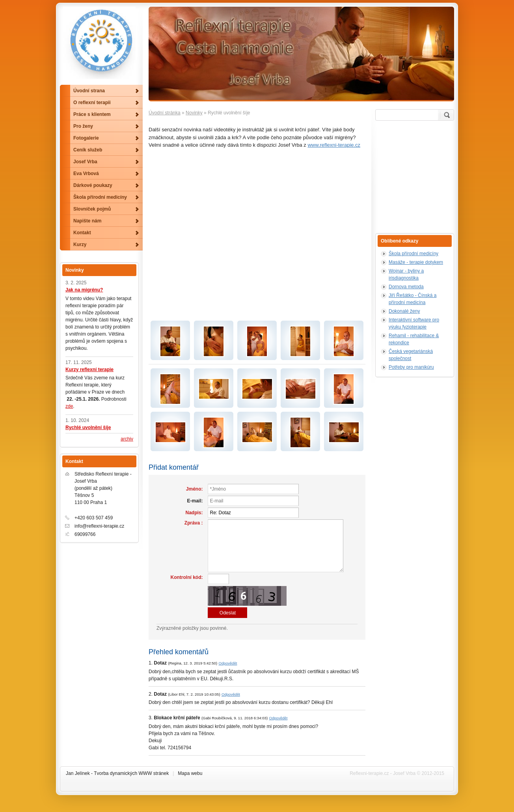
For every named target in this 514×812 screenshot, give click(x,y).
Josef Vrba (85, 162)
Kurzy (80, 245)
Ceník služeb (88, 150)
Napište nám (87, 221)
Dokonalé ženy (404, 311)
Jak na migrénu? (84, 290)
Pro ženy (83, 126)
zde (69, 406)
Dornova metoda (406, 287)
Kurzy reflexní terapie (89, 370)
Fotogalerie (86, 138)
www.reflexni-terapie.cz (334, 145)
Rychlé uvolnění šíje (88, 427)
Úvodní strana (89, 91)
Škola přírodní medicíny (413, 254)
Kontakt (82, 233)
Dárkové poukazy (93, 185)
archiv (127, 439)
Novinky (194, 113)
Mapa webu (190, 773)
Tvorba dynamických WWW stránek (131, 773)
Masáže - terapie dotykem (416, 262)
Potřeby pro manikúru (411, 367)
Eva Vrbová (86, 174)
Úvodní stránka (165, 113)
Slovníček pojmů (92, 209)
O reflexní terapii (92, 103)
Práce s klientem (92, 114)
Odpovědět (228, 663)
